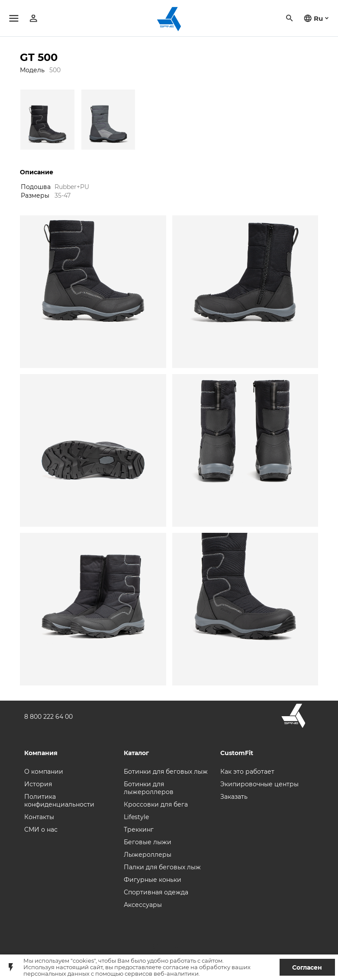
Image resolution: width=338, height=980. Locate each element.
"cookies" (83, 961)
